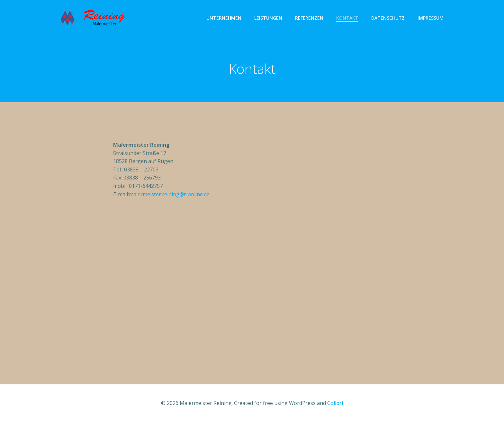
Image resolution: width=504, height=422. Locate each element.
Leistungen (268, 18)
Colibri (335, 403)
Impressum (431, 18)
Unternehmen (224, 18)
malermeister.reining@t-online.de (169, 194)
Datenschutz (388, 18)
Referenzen (309, 18)
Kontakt (347, 18)
